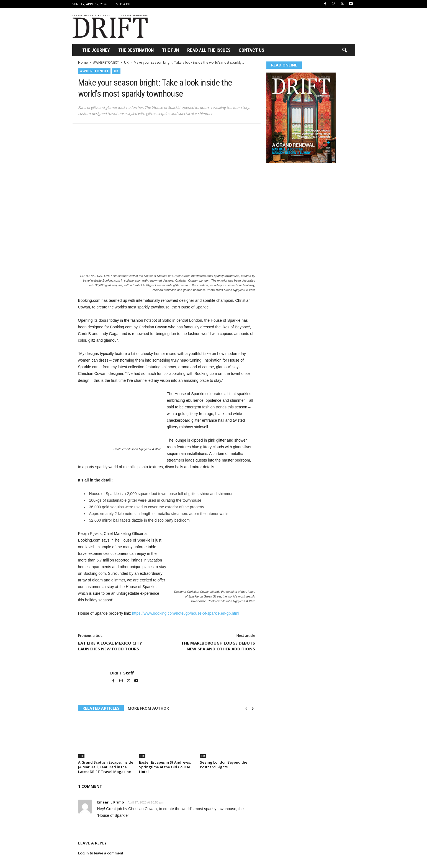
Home (83, 62)
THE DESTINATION (136, 50)
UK (126, 62)
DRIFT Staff (122, 673)
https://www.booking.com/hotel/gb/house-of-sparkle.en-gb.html (186, 613)
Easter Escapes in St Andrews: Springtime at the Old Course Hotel (165, 767)
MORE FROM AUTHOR (148, 708)
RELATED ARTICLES (101, 708)
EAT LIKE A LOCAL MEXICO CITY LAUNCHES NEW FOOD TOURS (110, 646)
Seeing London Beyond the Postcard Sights (224, 765)
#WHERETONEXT (106, 62)
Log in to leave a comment (101, 853)
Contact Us (251, 50)
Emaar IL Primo (111, 802)
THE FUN (170, 50)
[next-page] (253, 709)
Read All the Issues (209, 50)
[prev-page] (246, 709)
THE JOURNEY (96, 50)
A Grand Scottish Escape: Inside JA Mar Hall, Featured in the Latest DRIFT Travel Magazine (106, 767)
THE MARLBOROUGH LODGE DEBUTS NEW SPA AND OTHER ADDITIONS (218, 646)
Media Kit (123, 4)
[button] (344, 50)
